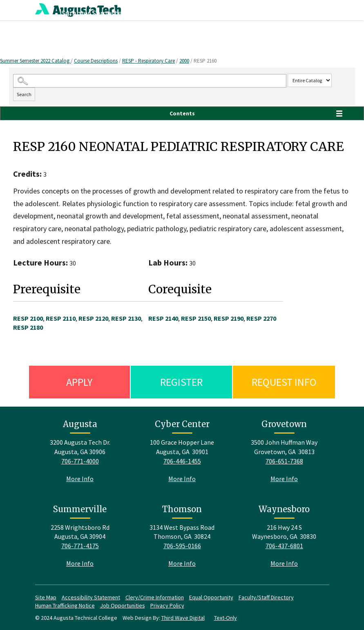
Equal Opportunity (211, 597)
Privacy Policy (167, 605)
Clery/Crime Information (155, 597)
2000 (184, 61)
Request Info (284, 382)
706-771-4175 (80, 546)
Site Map (46, 597)
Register (181, 382)
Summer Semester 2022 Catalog (35, 61)
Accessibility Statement (91, 597)
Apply (79, 382)
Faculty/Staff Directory (266, 597)
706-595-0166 (182, 546)
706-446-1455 (182, 461)
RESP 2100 (28, 318)
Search (24, 94)
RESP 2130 (126, 318)
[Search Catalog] (150, 81)
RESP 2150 (196, 318)
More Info (80, 479)
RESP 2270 (261, 318)
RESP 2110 (61, 318)
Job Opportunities (123, 605)
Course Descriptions (96, 61)
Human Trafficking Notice (65, 605)
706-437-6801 (284, 546)
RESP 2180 (28, 327)
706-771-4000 (80, 461)
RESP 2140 (163, 318)
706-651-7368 (284, 461)
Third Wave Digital (183, 618)
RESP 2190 (229, 318)
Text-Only (226, 618)
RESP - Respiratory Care (149, 61)
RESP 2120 (93, 318)
